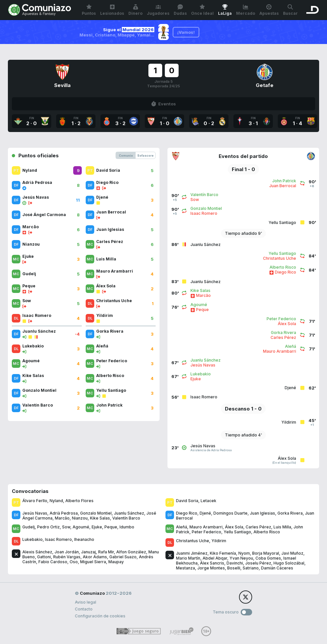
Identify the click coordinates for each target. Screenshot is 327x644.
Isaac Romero (58, 539)
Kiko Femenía (223, 553)
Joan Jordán (67, 552)
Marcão (62, 518)
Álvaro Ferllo (35, 501)
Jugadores (158, 10)
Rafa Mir (106, 552)
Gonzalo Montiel (96, 513)
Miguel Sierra (93, 562)
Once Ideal (202, 10)
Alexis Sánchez (37, 552)
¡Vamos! (186, 32)
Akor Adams (95, 557)
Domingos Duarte (230, 513)
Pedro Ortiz (48, 527)
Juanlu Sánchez (129, 513)
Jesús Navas (35, 513)
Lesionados (112, 10)
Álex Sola (234, 527)
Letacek (208, 501)
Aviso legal (86, 602)
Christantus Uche (193, 541)
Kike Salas (100, 518)
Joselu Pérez (258, 563)
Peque (111, 527)
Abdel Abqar (215, 558)
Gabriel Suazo (123, 557)
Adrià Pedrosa (64, 513)
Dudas (180, 10)
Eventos (163, 104)
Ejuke (97, 527)
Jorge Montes (211, 568)
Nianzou (80, 518)
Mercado (246, 10)
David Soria (187, 501)
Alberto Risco (267, 532)
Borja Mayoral (266, 553)
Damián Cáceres (277, 568)
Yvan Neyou (241, 558)
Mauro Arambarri (206, 527)
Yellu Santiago (237, 532)
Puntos (89, 10)
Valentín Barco (126, 518)
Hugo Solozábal (289, 563)
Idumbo (127, 527)
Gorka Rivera (290, 513)
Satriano (251, 568)
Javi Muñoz (292, 553)
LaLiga (225, 10)
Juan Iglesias (262, 513)
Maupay (116, 562)
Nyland (56, 501)
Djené (205, 513)
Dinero (135, 10)
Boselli (234, 568)
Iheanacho (84, 539)
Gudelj (29, 527)
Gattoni (44, 557)
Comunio (126, 155)
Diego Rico (187, 513)
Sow (66, 527)
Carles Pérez (258, 527)
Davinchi (235, 563)
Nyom (244, 553)
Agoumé (81, 527)
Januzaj (88, 552)
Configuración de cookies (100, 616)
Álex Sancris (212, 563)
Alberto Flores (79, 501)
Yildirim (219, 541)
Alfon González (131, 552)
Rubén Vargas (67, 557)
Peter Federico (207, 532)
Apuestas (269, 10)
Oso (74, 562)
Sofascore (145, 155)
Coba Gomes (268, 558)
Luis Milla (282, 527)
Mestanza (185, 568)
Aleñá (182, 527)
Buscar (290, 10)
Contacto (84, 609)
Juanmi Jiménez (192, 553)
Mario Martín (188, 558)
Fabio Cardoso (53, 562)
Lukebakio (33, 539)
